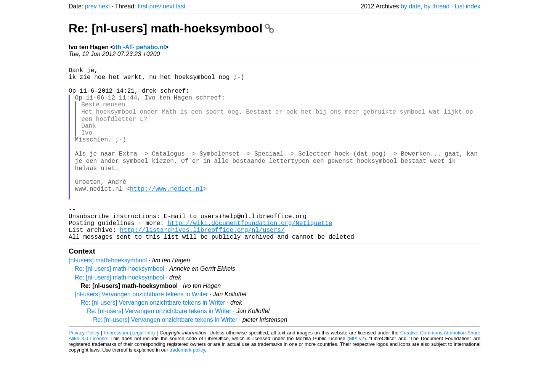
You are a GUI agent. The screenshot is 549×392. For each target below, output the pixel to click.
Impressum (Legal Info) (129, 369)
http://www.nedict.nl (167, 214)
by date (411, 6)
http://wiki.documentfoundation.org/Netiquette (250, 256)
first (143, 6)
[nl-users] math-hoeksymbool (108, 296)
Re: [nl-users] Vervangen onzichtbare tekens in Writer (153, 339)
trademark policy (187, 386)
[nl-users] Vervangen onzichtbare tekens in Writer (141, 330)
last (181, 6)
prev (91, 6)
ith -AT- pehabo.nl (140, 47)
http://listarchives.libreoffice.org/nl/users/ (202, 264)
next (104, 6)
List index (467, 6)
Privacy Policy (84, 369)
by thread (437, 6)
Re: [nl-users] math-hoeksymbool (171, 28)
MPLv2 (356, 375)
